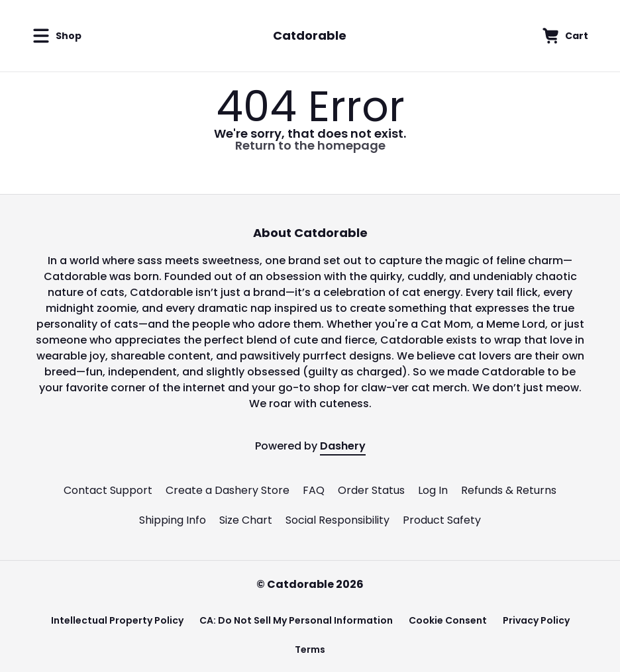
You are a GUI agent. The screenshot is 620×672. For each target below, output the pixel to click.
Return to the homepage (310, 145)
